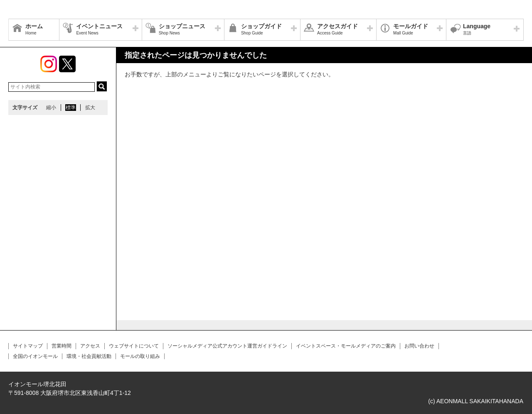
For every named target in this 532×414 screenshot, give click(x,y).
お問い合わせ (419, 346)
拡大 (90, 108)
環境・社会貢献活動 (89, 356)
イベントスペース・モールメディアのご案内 (346, 346)
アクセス (90, 346)
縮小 (51, 108)
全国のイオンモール (35, 356)
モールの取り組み (140, 356)
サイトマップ (28, 346)
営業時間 (62, 346)
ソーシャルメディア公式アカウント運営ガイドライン (227, 346)
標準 (71, 108)
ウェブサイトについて (134, 346)
